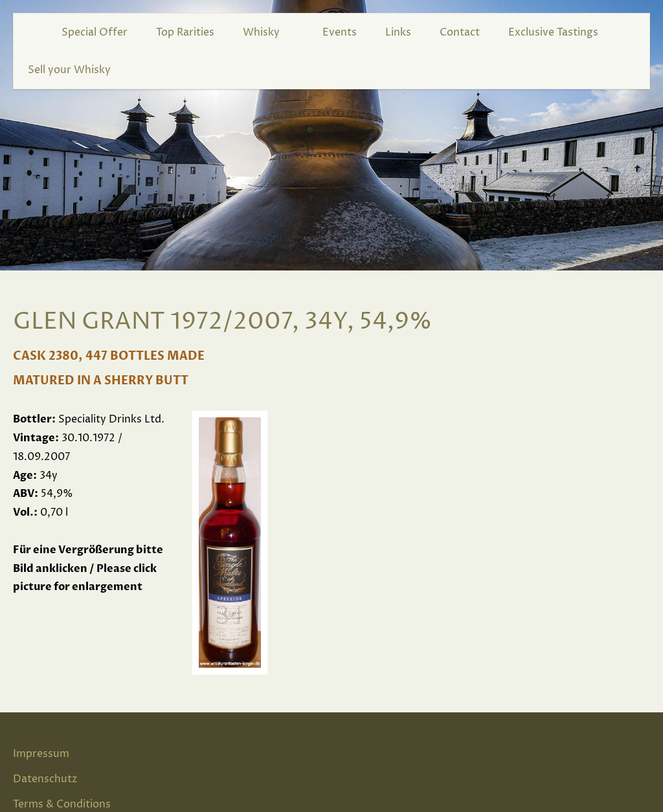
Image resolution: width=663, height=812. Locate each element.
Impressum (41, 754)
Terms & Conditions (62, 804)
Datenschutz (45, 779)
